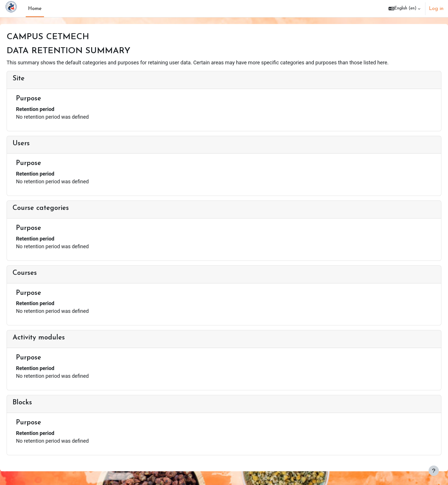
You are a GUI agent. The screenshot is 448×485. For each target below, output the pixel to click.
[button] (404, 9)
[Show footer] (434, 471)
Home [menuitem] (35, 9)
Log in (436, 9)
